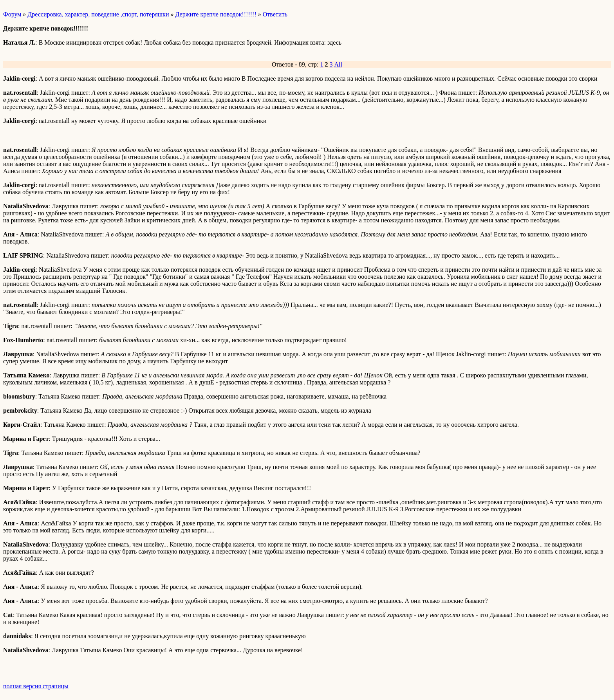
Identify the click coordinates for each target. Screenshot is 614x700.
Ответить (275, 14)
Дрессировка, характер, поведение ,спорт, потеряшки (98, 14)
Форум (12, 14)
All (338, 64)
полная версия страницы (36, 686)
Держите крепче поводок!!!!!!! (216, 14)
